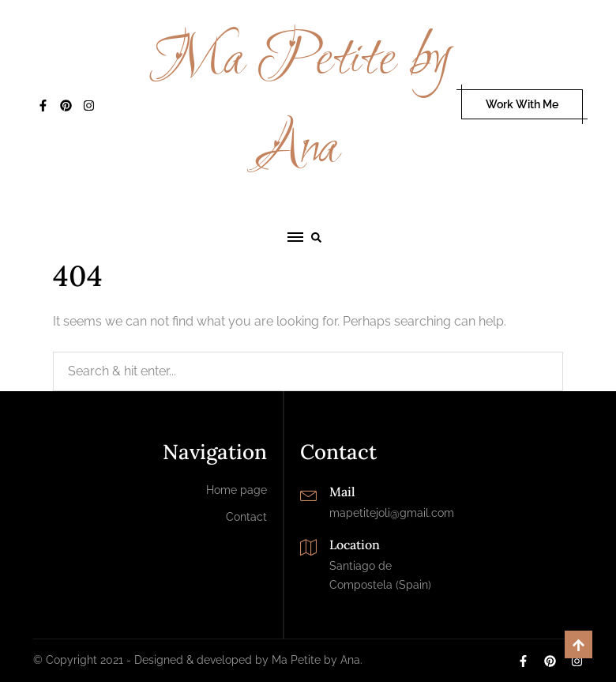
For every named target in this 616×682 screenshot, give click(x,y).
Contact (246, 517)
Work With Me (522, 104)
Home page (237, 490)
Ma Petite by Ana (300, 104)
